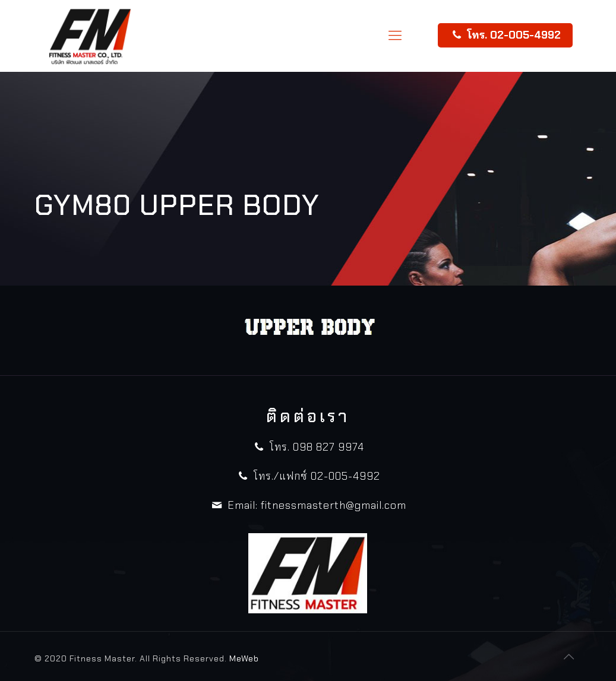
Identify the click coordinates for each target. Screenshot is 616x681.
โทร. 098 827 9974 (308, 447)
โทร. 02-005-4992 (505, 35)
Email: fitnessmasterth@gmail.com (308, 505)
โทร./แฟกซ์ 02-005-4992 (308, 476)
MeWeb (244, 658)
